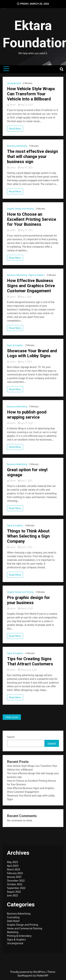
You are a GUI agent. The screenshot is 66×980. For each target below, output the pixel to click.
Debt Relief (13, 921)
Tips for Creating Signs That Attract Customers (30, 661)
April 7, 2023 (25, 481)
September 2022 (16, 888)
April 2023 (13, 866)
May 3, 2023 (25, 362)
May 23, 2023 (25, 105)
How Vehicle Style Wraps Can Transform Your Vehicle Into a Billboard (31, 94)
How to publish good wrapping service (27, 415)
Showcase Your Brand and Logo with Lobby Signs (32, 353)
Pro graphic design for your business (29, 600)
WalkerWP (42, 975)
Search (11, 737)
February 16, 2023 (27, 670)
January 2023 (14, 877)
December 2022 (16, 881)
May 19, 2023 (25, 168)
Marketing (13, 932)
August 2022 (14, 892)
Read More (15, 129)
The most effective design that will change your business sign (32, 157)
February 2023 (15, 873)
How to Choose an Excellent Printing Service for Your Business (32, 219)
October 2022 (15, 884)
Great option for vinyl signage (27, 472)
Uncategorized (14, 83)
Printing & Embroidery (19, 936)
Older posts (12, 717)
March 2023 (14, 869)
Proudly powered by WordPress (28, 972)
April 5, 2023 (25, 547)
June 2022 (12, 895)
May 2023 (12, 862)
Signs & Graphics (37, 275)
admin (12, 105)
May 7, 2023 (25, 297)
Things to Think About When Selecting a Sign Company (28, 536)
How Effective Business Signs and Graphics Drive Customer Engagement (31, 286)
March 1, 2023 (26, 608)
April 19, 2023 (25, 423)
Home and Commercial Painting (25, 928)
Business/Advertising (17, 146)
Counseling (13, 917)
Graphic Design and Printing (20, 209)
